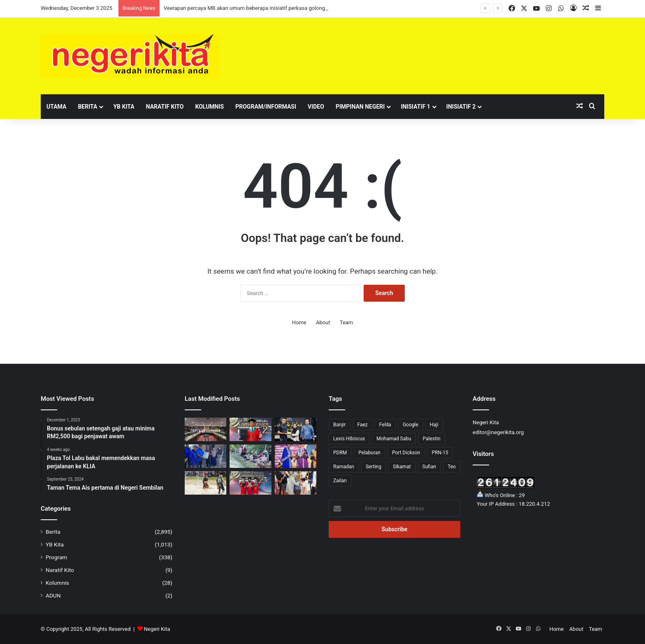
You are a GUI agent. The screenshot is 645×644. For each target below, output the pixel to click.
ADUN (53, 595)
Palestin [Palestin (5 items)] (432, 439)
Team (347, 322)
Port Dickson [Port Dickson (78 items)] (406, 453)
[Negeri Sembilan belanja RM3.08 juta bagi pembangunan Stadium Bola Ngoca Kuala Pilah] (205, 483)
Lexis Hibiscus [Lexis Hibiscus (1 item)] (349, 439)
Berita (87, 107)
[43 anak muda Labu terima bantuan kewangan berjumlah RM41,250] (296, 429)
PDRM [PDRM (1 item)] (340, 453)
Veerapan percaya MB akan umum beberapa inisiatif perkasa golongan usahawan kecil (266, 8)
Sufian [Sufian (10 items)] (429, 467)
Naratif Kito (165, 107)
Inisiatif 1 (415, 107)
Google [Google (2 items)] (411, 425)
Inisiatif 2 (461, 107)
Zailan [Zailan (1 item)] (340, 481)
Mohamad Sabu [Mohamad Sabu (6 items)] (394, 439)
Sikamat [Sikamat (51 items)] (402, 467)
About (323, 322)
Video (316, 107)
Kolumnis (209, 107)
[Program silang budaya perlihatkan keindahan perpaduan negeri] (296, 483)
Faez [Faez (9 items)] (363, 425)
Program (56, 557)
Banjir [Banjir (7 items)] (340, 425)
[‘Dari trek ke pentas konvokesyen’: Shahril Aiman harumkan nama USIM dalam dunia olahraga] (250, 429)
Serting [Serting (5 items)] (374, 467)
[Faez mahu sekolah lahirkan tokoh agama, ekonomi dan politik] (296, 456)
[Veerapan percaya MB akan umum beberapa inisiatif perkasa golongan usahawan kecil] (205, 429)
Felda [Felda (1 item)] (385, 425)
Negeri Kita (157, 629)
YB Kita (124, 107)
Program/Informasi (266, 107)
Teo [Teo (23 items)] (452, 467)
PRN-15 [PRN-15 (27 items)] (440, 453)
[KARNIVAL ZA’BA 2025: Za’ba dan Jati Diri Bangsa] (250, 456)
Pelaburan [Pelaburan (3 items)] (369, 453)
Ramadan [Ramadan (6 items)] (344, 467)
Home (299, 322)
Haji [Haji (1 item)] (434, 425)
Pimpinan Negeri (360, 107)
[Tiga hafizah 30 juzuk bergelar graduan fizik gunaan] (250, 483)
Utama (56, 107)
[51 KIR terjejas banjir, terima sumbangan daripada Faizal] (205, 456)
